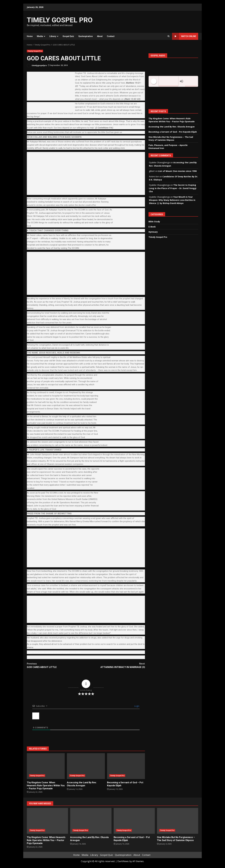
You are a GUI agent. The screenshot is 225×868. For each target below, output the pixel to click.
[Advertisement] (148, 21)
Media (40, 36)
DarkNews (123, 861)
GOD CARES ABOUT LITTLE (56, 665)
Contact (111, 36)
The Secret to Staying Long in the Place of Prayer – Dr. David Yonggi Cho (173, 188)
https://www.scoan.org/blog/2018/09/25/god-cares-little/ (54, 652)
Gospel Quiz (68, 36)
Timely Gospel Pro (35, 51)
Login (136, 706)
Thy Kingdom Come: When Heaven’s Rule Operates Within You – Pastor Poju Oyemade (46, 766)
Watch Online (184, 36)
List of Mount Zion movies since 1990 (177, 171)
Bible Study (154, 222)
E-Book (152, 227)
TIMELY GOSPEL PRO (60, 20)
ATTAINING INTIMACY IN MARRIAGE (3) (116, 665)
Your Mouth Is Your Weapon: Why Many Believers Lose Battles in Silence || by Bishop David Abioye (172, 200)
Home (30, 36)
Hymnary (153, 232)
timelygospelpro (37, 66)
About (100, 36)
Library (53, 36)
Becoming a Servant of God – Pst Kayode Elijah (126, 766)
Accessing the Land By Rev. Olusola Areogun (86, 766)
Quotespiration (86, 36)
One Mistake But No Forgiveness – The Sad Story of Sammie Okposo (178, 821)
